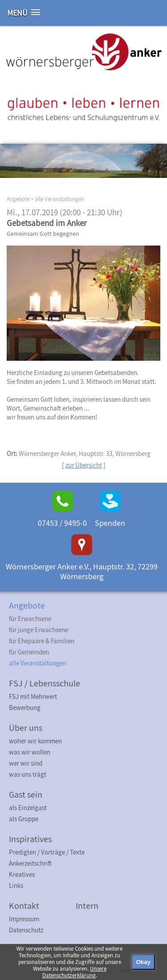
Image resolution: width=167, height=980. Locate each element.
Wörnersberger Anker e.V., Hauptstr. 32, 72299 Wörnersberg (82, 571)
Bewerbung (25, 708)
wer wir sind (26, 763)
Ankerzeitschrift (30, 863)
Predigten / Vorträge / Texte (47, 852)
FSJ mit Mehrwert (33, 696)
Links (16, 885)
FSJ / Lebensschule (45, 683)
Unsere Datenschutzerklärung (74, 972)
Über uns (26, 728)
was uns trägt (28, 774)
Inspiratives (30, 839)
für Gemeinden (29, 652)
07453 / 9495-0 (62, 523)
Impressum (24, 919)
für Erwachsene (30, 619)
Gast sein (26, 794)
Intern (87, 905)
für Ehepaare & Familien (42, 641)
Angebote (18, 199)
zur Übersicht (84, 465)
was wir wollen (30, 752)
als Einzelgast (28, 808)
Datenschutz (26, 930)
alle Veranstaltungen (59, 199)
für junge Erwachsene (39, 630)
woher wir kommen (35, 741)
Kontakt (24, 905)
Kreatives (22, 874)
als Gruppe (24, 819)
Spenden (110, 523)
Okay (143, 962)
